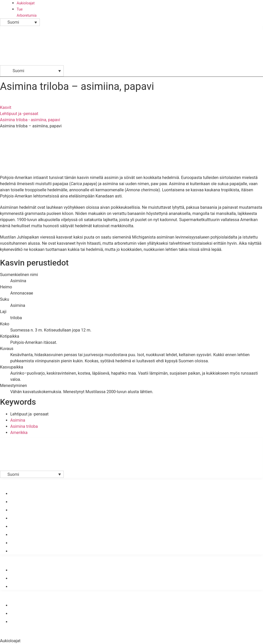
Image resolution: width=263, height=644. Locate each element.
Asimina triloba (24, 426)
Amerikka (19, 433)
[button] (258, 64)
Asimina (18, 420)
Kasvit (6, 107)
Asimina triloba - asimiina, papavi (30, 120)
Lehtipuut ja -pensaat (19, 114)
